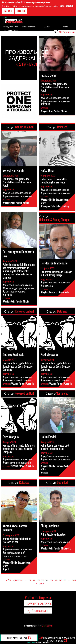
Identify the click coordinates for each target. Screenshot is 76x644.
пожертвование (29, 27)
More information (66, 6)
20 (60, 580)
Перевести (68, 32)
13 (30, 580)
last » (41, 584)
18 (52, 580)
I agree (8, 11)
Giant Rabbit (47, 626)
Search (66, 27)
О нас (47, 27)
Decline (21, 11)
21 (65, 580)
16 (43, 580)
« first (9, 580)
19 (56, 580)
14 (34, 580)
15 (38, 580)
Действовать (38, 611)
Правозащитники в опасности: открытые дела (57, 639)
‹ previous (18, 580)
